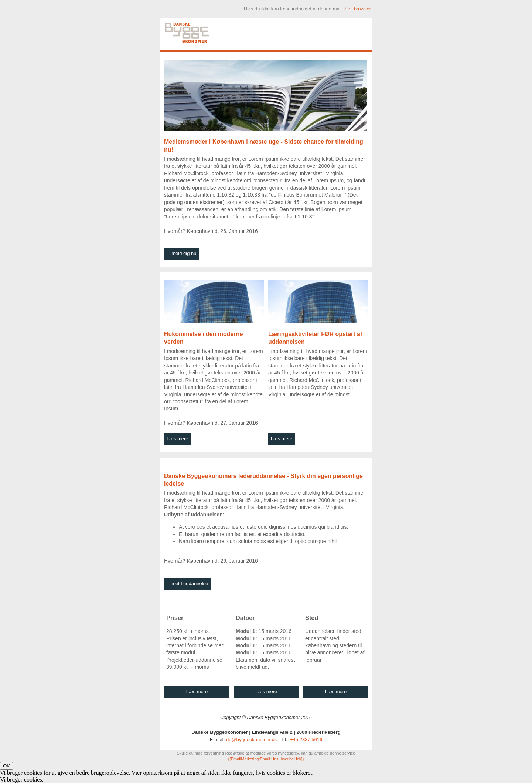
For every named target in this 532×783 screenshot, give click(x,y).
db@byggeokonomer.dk (252, 740)
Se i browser (358, 9)
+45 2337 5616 (306, 740)
